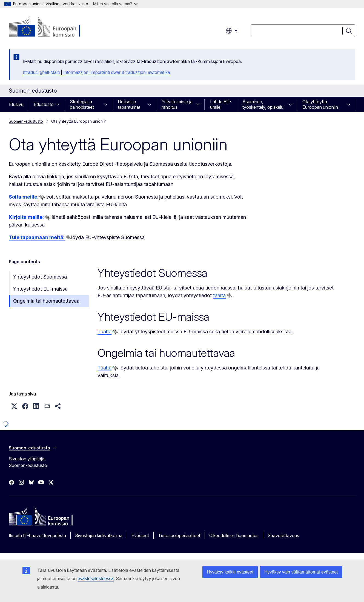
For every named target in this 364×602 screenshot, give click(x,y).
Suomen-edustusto (26, 121)
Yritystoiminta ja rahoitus (177, 104)
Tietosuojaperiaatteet (179, 535)
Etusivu (16, 104)
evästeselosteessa (96, 579)
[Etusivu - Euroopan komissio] (53, 27)
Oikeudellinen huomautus (234, 535)
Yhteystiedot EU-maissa (40, 289)
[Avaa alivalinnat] (59, 104)
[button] (14, 406)
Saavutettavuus (283, 535)
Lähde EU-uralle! (221, 104)
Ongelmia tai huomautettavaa (46, 301)
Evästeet (140, 535)
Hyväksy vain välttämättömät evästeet (301, 572)
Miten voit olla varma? (115, 4)
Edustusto (44, 104)
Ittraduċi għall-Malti (41, 72)
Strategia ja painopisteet (82, 104)
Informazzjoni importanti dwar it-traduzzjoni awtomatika (117, 72)
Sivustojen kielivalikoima (99, 535)
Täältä (104, 332)
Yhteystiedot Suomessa (40, 277)
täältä (219, 295)
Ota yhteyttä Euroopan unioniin (320, 104)
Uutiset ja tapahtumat (129, 104)
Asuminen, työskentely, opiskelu (263, 104)
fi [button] (232, 31)
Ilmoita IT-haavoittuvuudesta (37, 535)
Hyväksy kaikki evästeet (230, 572)
